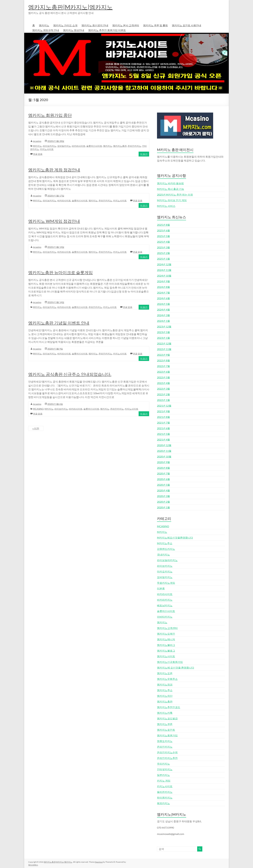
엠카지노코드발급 (167, 718)
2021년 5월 (163, 434)
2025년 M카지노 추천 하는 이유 (175, 195)
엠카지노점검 (165, 684)
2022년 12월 (164, 343)
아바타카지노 (165, 617)
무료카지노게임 (166, 583)
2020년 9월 (163, 462)
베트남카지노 (165, 605)
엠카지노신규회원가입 (170, 662)
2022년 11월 (164, 349)
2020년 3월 (163, 496)
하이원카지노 (165, 798)
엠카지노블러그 (166, 645)
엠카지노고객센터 (167, 628)
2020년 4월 (163, 490)
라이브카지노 (50, 146)
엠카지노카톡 (165, 713)
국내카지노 (163, 554)
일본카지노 (163, 775)
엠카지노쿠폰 (165, 724)
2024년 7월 (163, 293)
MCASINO (38, 409)
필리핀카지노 (165, 792)
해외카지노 (163, 803)
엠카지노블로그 (166, 651)
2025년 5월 (163, 236)
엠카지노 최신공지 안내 (95, 25)
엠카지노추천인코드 (169, 707)
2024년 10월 (164, 276)
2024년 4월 (163, 309)
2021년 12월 (164, 406)
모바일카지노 (64, 146)
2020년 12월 (164, 445)
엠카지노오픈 (165, 673)
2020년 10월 (164, 456)
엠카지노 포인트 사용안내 (187, 25)
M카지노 (37, 146)
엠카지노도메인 (166, 634)
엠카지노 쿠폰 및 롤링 (155, 25)
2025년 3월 (163, 247)
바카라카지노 (165, 600)
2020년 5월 (163, 485)
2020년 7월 (163, 473)
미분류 (161, 588)
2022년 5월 (163, 377)
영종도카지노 (165, 741)
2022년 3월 (163, 389)
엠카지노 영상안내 (74, 30)
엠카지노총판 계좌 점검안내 (54, 170)
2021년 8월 (163, 417)
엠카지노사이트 (166, 656)
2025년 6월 (163, 230)
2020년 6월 (163, 479)
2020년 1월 (163, 507)
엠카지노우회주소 (167, 679)
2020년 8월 (163, 468)
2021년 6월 (163, 428)
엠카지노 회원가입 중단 (50, 115)
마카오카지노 (165, 571)
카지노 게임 (164, 781)
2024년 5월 (163, 304)
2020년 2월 (163, 502)
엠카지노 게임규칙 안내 (46, 30)
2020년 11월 (164, 451)
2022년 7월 (163, 366)
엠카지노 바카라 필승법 (170, 183)
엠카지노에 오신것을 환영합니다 (176, 668)
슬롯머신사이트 (94, 146)
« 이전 (36, 428)
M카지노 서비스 (166, 206)
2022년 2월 (163, 394)
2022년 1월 (163, 400)
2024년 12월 (164, 264)
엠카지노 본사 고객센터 (126, 25)
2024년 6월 (163, 298)
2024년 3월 (163, 315)
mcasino (37, 141)
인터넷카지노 (165, 769)
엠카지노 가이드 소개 (65, 25)
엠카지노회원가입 (167, 735)
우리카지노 (163, 764)
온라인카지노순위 (167, 752)
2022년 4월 (163, 383)
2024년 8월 (163, 287)
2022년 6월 (163, 372)
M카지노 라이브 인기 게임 (172, 200)
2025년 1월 (163, 259)
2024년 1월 (163, 321)
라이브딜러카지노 (167, 560)
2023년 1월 (163, 338)
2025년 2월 (163, 253)
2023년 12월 (164, 326)
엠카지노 (44, 25)
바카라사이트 (79, 146)
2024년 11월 (164, 270)
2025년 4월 (163, 242)
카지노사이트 (47, 149)
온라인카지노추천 (167, 758)
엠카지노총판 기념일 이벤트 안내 (59, 323)
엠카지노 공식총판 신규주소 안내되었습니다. (70, 374)
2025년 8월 (163, 225)
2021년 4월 (163, 439)
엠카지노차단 (165, 696)
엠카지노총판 (120, 146)
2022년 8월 (163, 360)
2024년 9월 (163, 281)
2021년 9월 (163, 411)
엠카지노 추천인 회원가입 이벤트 (107, 30)
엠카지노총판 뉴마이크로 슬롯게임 (61, 272)
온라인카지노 (134, 146)
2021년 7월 (163, 423)
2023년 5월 (163, 332)
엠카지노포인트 (166, 730)
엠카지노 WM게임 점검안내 (54, 221)
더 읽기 (144, 154)
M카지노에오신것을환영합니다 (175, 538)
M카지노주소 (165, 543)
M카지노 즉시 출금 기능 (171, 189)
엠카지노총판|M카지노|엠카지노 (70, 7)
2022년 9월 (163, 355)
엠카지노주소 (165, 690)
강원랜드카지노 (166, 549)
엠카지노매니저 (166, 639)
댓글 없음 (38, 154)
